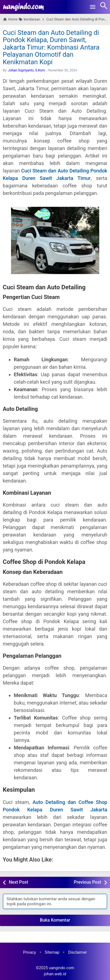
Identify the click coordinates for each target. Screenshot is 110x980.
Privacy (30, 952)
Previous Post (88, 882)
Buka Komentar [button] (55, 920)
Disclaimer (77, 952)
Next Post (18, 882)
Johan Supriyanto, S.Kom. (27, 70)
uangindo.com (61, 968)
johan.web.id (55, 974)
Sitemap (52, 952)
